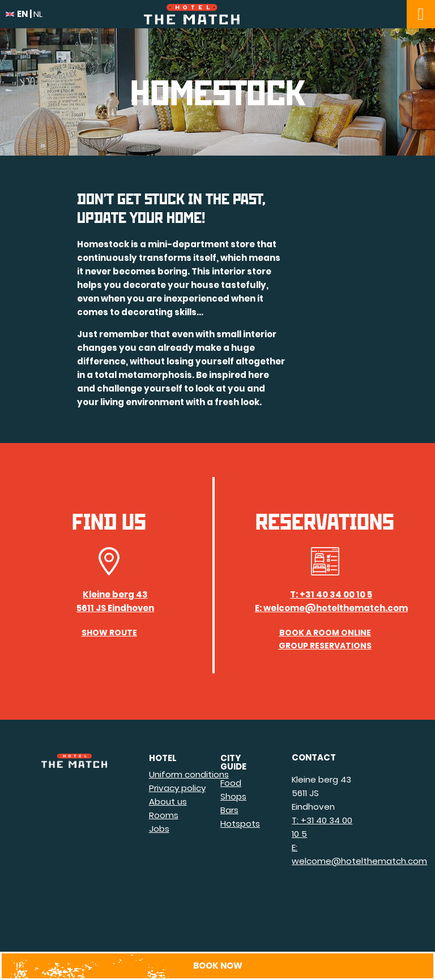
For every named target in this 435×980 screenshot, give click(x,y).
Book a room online (325, 633)
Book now (218, 966)
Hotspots (240, 824)
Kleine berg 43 (115, 594)
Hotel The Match (217, 14)
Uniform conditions (189, 774)
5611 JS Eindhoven (115, 608)
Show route (109, 633)
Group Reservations (325, 646)
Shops (233, 796)
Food (231, 783)
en (17, 14)
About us (168, 801)
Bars (229, 810)
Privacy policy (177, 788)
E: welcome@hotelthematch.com (331, 608)
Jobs (159, 829)
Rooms (164, 815)
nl (38, 14)
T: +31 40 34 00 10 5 (331, 594)
